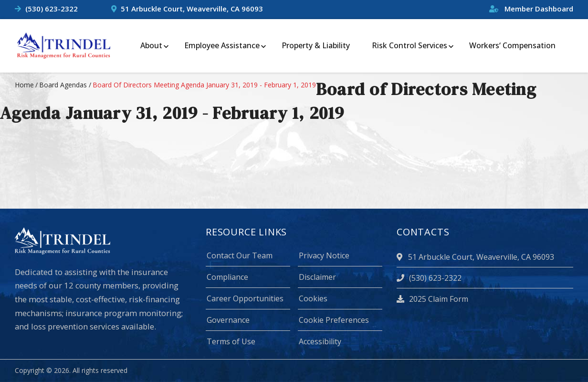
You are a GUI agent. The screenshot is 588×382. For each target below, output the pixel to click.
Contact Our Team (240, 255)
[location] (401, 257)
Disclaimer (317, 277)
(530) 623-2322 (52, 9)
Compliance (227, 277)
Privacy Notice (324, 255)
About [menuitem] (151, 45)
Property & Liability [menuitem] (316, 45)
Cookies (313, 298)
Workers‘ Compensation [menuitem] (512, 45)
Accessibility (320, 341)
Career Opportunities (245, 298)
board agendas (63, 85)
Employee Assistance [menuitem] (222, 45)
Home (24, 85)
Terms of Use (231, 341)
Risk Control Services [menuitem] (409, 45)
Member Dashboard (531, 9)
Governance (228, 320)
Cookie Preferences (334, 320)
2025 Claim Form (432, 299)
